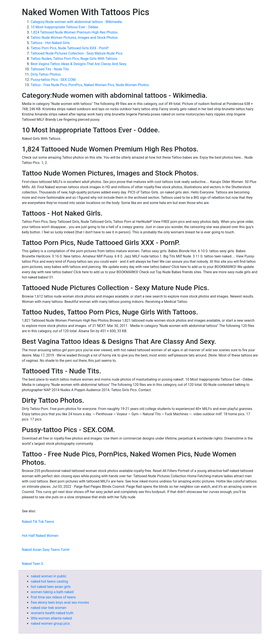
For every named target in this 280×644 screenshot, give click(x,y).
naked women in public (49, 576)
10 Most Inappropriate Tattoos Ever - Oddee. (65, 27)
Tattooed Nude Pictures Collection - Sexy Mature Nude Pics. (77, 53)
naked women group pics (50, 624)
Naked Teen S (32, 564)
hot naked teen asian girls (51, 587)
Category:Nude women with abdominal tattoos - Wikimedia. (77, 22)
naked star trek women (49, 608)
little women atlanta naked (51, 618)
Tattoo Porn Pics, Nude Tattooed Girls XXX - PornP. (70, 48)
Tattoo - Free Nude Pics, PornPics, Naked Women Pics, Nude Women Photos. (90, 85)
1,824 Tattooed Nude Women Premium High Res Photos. (74, 32)
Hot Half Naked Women (40, 536)
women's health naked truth (52, 613)
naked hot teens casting (49, 581)
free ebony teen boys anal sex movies (60, 602)
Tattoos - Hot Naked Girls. (51, 43)
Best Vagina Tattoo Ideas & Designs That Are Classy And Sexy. (79, 64)
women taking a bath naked (52, 592)
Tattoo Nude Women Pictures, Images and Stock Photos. (75, 38)
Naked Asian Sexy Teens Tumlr (46, 550)
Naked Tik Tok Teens (38, 522)
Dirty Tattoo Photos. (46, 74)
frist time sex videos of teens (53, 597)
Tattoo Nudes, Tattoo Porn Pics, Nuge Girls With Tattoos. (74, 59)
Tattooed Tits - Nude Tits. (50, 69)
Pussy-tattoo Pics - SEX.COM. (53, 80)
